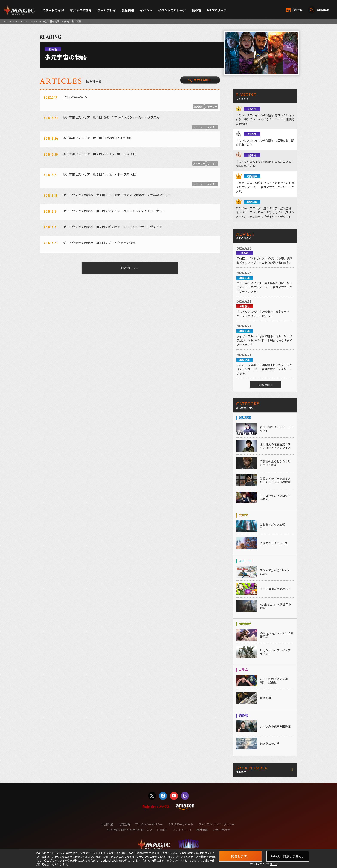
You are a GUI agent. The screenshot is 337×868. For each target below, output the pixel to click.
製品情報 (128, 10)
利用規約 (108, 824)
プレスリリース (182, 830)
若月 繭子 (212, 127)
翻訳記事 (198, 106)
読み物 (197, 10)
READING (20, 21)
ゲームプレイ (107, 10)
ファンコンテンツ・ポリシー (217, 824)
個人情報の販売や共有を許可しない (130, 830)
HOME (7, 21)
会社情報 (202, 830)
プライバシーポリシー (149, 824)
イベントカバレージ (172, 10)
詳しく (274, 864)
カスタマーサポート (181, 824)
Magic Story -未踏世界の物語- (44, 21)
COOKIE (162, 830)
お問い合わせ (221, 830)
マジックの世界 (81, 10)
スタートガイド (53, 10)
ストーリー (211, 106)
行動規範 (124, 824)
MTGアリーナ (217, 10)
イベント (146, 10)
